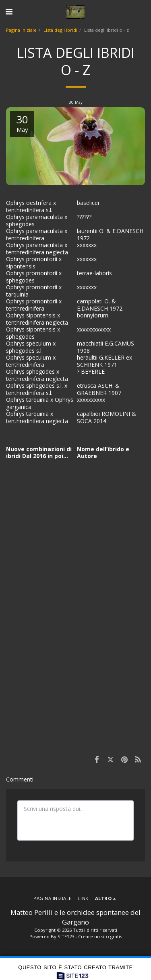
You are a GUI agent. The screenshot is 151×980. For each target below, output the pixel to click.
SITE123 (66, 936)
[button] (9, 11)
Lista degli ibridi (60, 30)
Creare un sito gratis (100, 936)
